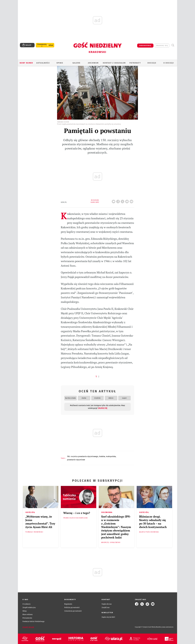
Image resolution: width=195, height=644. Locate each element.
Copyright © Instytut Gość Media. (145, 627)
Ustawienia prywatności (73, 611)
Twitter (123, 201)
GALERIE (76, 63)
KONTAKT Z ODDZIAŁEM (114, 63)
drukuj (127, 201)
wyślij (132, 201)
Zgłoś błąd (28, 627)
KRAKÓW (102, 456)
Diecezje (152, 63)
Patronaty (135, 63)
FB (119, 201)
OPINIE (60, 63)
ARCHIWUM (93, 63)
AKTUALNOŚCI (43, 63)
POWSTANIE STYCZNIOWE (76, 460)
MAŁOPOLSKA (111, 456)
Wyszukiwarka (173, 45)
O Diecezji (169, 63)
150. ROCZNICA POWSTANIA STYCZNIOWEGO (83, 456)
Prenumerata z (42, 45)
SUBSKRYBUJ (145, 45)
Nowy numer (26, 63)
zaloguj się (162, 45)
